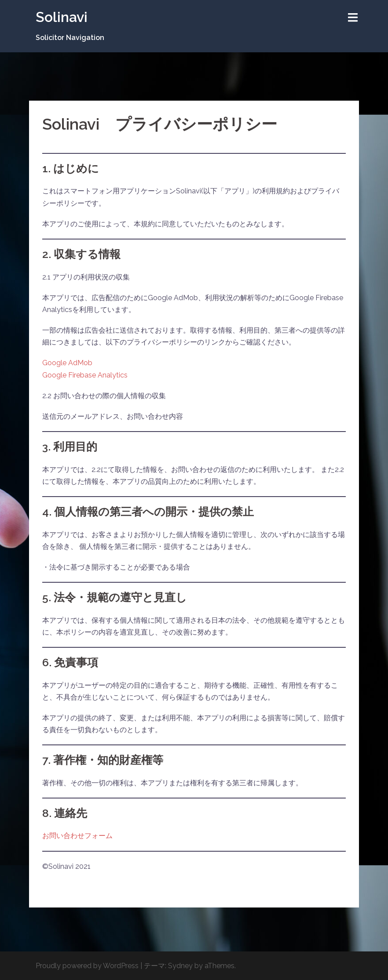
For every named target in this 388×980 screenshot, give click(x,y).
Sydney (180, 966)
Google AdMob (67, 363)
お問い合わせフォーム (77, 836)
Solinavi (62, 17)
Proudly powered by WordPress (87, 966)
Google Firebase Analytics (85, 375)
